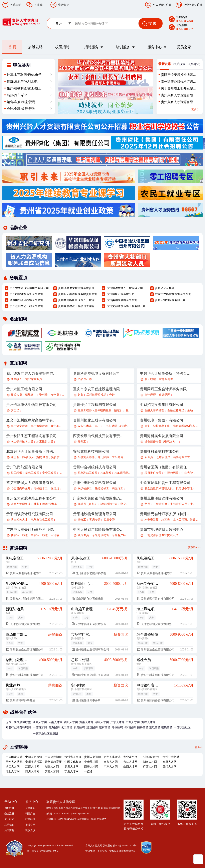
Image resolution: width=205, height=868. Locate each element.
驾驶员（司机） (87, 504)
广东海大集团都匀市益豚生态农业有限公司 (98, 498)
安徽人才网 (52, 771)
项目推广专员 (153, 473)
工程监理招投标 (96, 395)
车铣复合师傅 (86, 457)
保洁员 (55, 488)
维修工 (82, 520)
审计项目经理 (59, 535)
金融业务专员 (176, 410)
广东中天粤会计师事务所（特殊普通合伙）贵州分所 (32, 530)
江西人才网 (40, 722)
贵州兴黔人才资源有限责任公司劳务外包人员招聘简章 (179, 96)
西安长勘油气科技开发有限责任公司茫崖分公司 (98, 436)
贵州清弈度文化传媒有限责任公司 (78, 288)
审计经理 (150, 395)
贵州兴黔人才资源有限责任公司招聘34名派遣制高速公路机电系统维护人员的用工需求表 (179, 103)
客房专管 (95, 520)
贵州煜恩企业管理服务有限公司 (29, 288)
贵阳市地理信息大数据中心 (162, 530)
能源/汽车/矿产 (17, 95)
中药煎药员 (172, 473)
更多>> (199, 747)
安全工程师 (49, 473)
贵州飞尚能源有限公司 (24, 467)
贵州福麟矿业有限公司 (121, 294)
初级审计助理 (19, 535)
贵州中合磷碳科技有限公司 (95, 467)
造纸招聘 (155, 727)
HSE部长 (106, 473)
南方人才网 (111, 762)
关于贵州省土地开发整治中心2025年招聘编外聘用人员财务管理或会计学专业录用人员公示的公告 (179, 89)
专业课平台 (130, 757)
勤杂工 (125, 504)
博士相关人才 (19, 520)
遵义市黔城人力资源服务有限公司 (32, 483)
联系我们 (9, 825)
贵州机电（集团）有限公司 (162, 420)
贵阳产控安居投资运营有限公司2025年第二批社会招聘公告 (179, 76)
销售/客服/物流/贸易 (21, 102)
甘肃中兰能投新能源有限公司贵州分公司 (175, 294)
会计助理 (150, 379)
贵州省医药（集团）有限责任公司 (165, 467)
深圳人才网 (71, 767)
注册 (200, 5)
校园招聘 (62, 47)
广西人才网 (133, 722)
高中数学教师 (39, 426)
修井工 (82, 442)
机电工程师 (32, 473)
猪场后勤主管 (109, 504)
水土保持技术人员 (22, 442)
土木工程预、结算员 (186, 520)
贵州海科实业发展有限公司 (162, 436)
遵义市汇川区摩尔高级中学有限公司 (32, 420)
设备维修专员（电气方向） (161, 442)
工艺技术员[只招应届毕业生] (121, 426)
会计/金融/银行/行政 (21, 109)
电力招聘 (54, 727)
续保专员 (83, 535)
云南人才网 (55, 722)
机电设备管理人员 (187, 488)
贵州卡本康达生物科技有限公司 (31, 405)
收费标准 (30, 819)
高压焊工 (118, 488)
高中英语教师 (59, 426)
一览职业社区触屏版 (45, 734)
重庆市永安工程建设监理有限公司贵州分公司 (98, 389)
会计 (112, 395)
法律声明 (9, 830)
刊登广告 (30, 814)
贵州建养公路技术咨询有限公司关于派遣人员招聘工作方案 (179, 82)
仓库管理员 (163, 457)
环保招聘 (117, 727)
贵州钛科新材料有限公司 (160, 452)
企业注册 (9, 814)
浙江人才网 (13, 767)
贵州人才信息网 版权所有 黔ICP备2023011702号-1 (112, 846)
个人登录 (158, 5)
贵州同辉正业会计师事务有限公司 (165, 389)
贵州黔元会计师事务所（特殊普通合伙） (165, 514)
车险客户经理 (120, 535)
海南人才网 (86, 722)
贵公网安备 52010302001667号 (43, 851)
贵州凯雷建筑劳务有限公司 (26, 294)
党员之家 (184, 47)
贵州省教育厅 (53, 762)
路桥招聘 (143, 727)
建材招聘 (105, 727)
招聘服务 (91, 47)
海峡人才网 (148, 722)
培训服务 (123, 47)
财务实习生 (166, 379)
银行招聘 (130, 727)
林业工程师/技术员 (45, 504)
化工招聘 (67, 727)
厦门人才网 (170, 767)
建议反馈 (30, 830)
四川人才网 (71, 722)
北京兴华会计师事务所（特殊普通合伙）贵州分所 (32, 452)
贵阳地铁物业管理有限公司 (95, 514)
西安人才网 (91, 767)
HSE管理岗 (121, 473)
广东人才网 (117, 722)
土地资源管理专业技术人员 (161, 535)
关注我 (38, 5)
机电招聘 (79, 727)
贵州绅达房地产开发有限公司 (125, 288)
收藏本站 (16, 5)
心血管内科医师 (21, 488)
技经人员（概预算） (23, 395)
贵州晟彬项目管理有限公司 (162, 498)
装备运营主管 (182, 457)
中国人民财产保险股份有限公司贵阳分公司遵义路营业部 (98, 530)
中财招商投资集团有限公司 (162, 405)
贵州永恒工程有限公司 (24, 389)
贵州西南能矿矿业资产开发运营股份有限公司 (78, 300)
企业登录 (189, 5)
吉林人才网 (130, 762)
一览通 (88, 771)
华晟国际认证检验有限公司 (26, 300)
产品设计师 (85, 379)
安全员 (55, 395)
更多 (195, 109)
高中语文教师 (19, 426)
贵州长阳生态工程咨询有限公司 (31, 436)
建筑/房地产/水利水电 (22, 82)
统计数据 (64, 5)
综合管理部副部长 (184, 426)
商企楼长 (16, 379)
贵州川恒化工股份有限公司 (95, 420)
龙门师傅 (103, 457)
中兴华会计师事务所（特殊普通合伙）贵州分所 (165, 373)
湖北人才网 (52, 767)
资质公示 (30, 825)
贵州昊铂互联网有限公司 (122, 300)
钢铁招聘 (167, 727)
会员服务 (30, 808)
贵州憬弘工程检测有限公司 (95, 405)
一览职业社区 (182, 727)
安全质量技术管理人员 (159, 488)
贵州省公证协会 (165, 288)
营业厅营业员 (34, 379)
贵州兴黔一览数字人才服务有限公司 (117, 851)
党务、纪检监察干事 (157, 426)
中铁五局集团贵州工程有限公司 (165, 483)
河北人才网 (13, 771)
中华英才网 (91, 762)
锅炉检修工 (85, 488)
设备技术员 (85, 426)
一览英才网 (40, 727)
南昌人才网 (170, 762)
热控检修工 (102, 488)
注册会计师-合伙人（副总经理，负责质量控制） (41, 457)
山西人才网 (130, 767)
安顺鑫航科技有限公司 (91, 452)
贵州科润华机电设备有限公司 (96, 373)
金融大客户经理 (154, 410)
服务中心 (155, 47)
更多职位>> (194, 547)
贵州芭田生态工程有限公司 (26, 306)
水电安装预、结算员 (157, 520)
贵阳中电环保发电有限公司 (95, 483)
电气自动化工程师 (42, 520)
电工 (98, 426)
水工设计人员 (45, 442)
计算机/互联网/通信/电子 (24, 75)
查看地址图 (115, 808)
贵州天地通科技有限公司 (170, 300)
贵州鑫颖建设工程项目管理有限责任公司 (78, 306)
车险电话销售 (100, 535)
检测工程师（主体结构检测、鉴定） (100, 410)
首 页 (12, 47)
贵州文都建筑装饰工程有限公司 (126, 306)
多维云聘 (35, 47)
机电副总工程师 (87, 473)
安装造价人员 (179, 504)
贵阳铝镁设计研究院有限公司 (30, 514)
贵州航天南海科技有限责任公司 (78, 294)
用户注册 (9, 808)
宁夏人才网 (71, 771)
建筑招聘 (92, 727)
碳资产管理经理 (21, 504)
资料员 (43, 395)
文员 (147, 504)
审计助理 (165, 395)
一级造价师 (160, 504)
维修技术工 (41, 488)
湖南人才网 (102, 722)
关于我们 (9, 819)
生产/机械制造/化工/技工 (24, 88)
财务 (80, 395)
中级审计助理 (39, 535)
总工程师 (16, 473)
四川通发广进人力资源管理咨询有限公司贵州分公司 (32, 373)
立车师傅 (118, 457)
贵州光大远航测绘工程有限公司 (31, 498)
